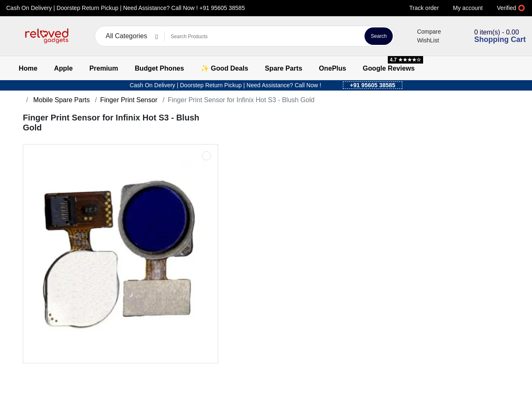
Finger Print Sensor (129, 100)
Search (379, 36)
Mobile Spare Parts (60, 100)
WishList (423, 40)
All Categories (126, 36)
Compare (424, 32)
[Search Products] (263, 37)
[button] (11, 36)
